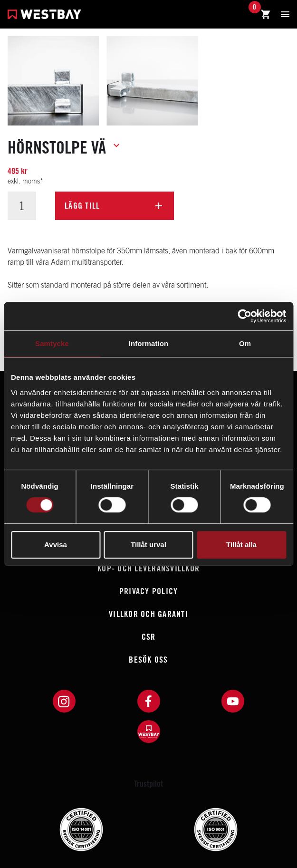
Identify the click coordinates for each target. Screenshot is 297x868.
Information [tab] (149, 343)
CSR (149, 637)
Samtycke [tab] (52, 343)
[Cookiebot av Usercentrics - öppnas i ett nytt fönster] (244, 316)
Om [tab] (245, 343)
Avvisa (56, 545)
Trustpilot (148, 784)
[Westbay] (44, 15)
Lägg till (82, 206)
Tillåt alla (241, 545)
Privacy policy (149, 591)
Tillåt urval (148, 545)
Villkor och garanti (148, 614)
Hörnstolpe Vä (57, 147)
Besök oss (148, 660)
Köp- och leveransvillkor (148, 568)
